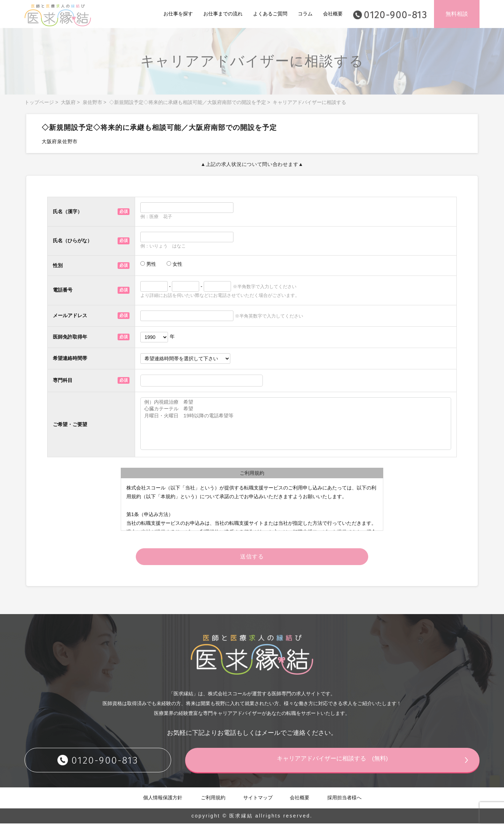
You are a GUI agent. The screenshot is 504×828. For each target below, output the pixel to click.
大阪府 (68, 102)
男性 (148, 264)
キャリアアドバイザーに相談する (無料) (345, 764)
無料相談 (457, 14)
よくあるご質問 (270, 14)
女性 (174, 264)
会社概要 (333, 14)
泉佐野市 (92, 102)
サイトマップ (258, 802)
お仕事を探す (178, 14)
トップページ (39, 102)
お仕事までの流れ (223, 14)
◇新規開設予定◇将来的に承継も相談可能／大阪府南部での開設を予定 (188, 102)
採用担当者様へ (344, 802)
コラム (305, 14)
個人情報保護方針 (163, 802)
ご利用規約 (213, 802)
